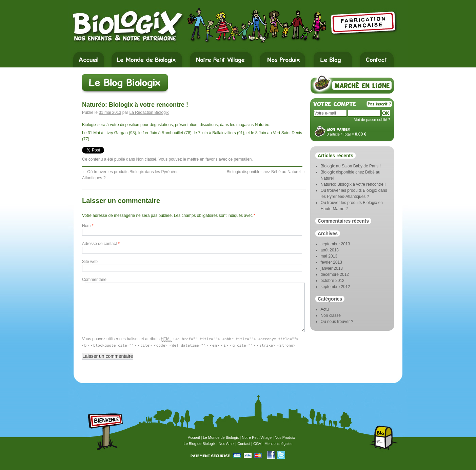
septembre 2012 (335, 287)
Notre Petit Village (257, 437)
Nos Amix (226, 444)
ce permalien (240, 159)
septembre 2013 (335, 244)
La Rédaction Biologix (149, 113)
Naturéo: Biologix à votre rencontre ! (353, 184)
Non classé (146, 159)
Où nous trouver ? (337, 322)
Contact (244, 444)
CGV (257, 444)
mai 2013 (329, 256)
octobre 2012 (333, 281)
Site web (90, 262)
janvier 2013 (332, 268)
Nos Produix (285, 437)
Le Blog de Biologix (200, 444)
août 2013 (330, 250)
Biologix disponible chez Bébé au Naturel (266, 172)
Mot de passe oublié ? (372, 120)
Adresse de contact (101, 244)
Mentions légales (279, 444)
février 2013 (331, 262)
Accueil (194, 437)
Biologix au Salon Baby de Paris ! (351, 166)
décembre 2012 (335, 274)
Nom (88, 226)
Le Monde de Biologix (221, 437)
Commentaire (94, 280)
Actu (325, 309)
